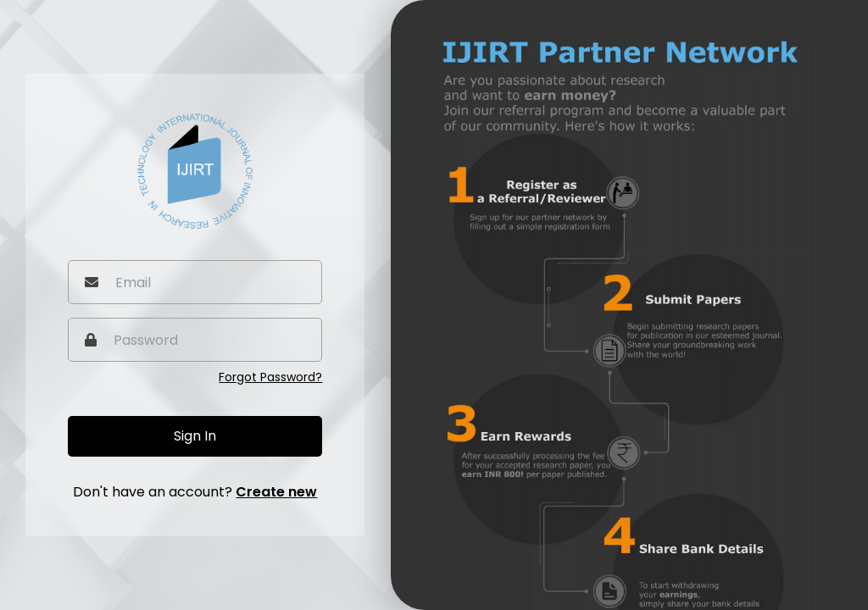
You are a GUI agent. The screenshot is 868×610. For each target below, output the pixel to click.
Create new (276, 492)
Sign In (195, 436)
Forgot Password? (270, 377)
